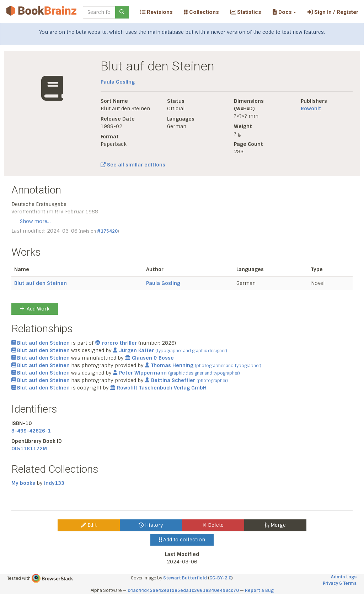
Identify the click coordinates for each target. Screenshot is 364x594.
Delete (213, 525)
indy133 (54, 483)
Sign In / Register (333, 12)
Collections (202, 12)
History (151, 525)
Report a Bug (259, 590)
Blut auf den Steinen (41, 283)
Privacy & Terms (340, 583)
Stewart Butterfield (185, 578)
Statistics (246, 12)
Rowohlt (311, 108)
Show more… (35, 221)
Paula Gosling (118, 82)
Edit (89, 525)
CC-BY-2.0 (220, 578)
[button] (284, 12)
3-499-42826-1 (31, 431)
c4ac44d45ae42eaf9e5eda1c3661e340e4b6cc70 (183, 590)
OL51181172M (29, 449)
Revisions (156, 12)
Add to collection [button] (182, 540)
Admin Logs (344, 577)
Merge (275, 525)
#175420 (107, 231)
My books (23, 483)
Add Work (35, 309)
